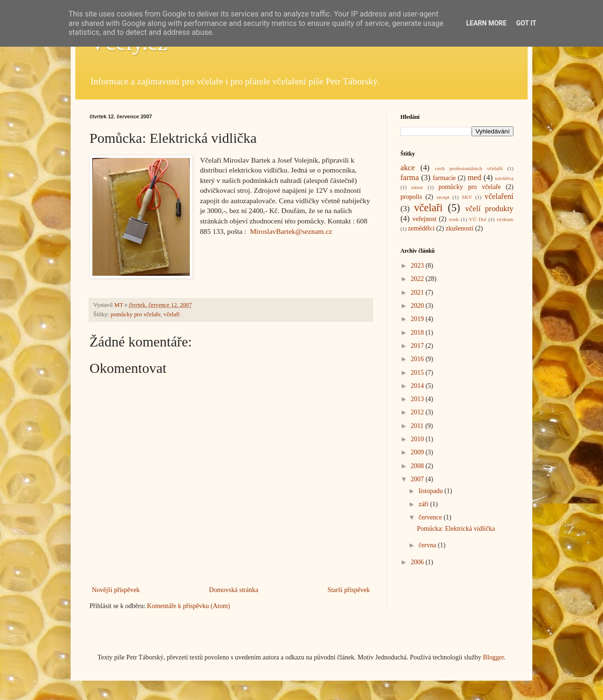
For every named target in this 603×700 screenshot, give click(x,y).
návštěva (504, 178)
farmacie (444, 178)
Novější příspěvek (116, 590)
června (428, 545)
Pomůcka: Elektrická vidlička (456, 529)
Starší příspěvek (349, 590)
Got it (526, 23)
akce (408, 168)
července (431, 517)
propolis (411, 197)
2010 (418, 439)
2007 (418, 479)
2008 (418, 466)
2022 (418, 279)
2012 (418, 412)
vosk (454, 219)
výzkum (505, 219)
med (474, 177)
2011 (418, 426)
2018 (418, 333)
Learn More (486, 23)
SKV (467, 197)
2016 (418, 359)
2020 (418, 306)
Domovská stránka (234, 590)
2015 (418, 373)
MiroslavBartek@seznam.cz (291, 231)
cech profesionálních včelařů (469, 168)
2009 (418, 452)
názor (417, 187)
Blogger (493, 657)
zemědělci (421, 228)
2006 (418, 562)
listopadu (431, 491)
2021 (418, 292)
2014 (418, 386)
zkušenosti (460, 228)
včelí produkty (489, 209)
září (424, 504)
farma (410, 177)
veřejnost (424, 219)
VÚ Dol (477, 219)
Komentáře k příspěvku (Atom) (188, 606)
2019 (418, 319)
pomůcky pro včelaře (136, 314)
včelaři (171, 314)
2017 (418, 346)
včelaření (499, 196)
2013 (418, 399)
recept (443, 197)
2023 (418, 266)
